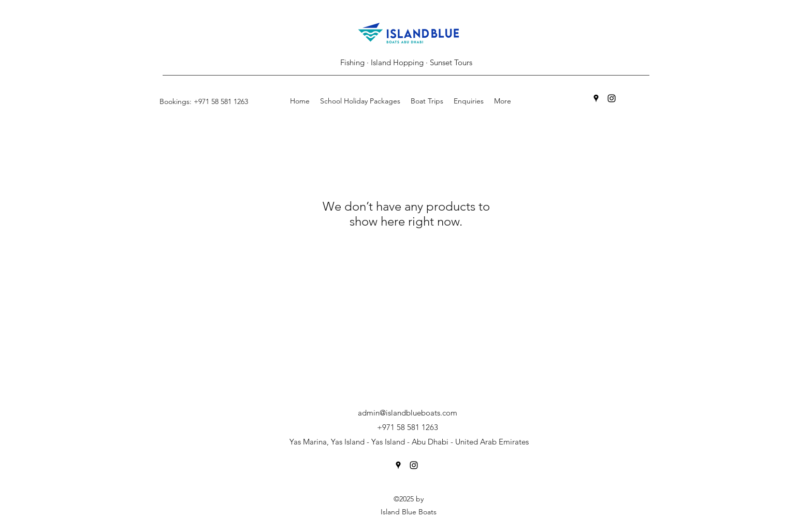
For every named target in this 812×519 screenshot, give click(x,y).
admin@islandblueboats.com (408, 413)
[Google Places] (596, 98)
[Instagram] (612, 98)
